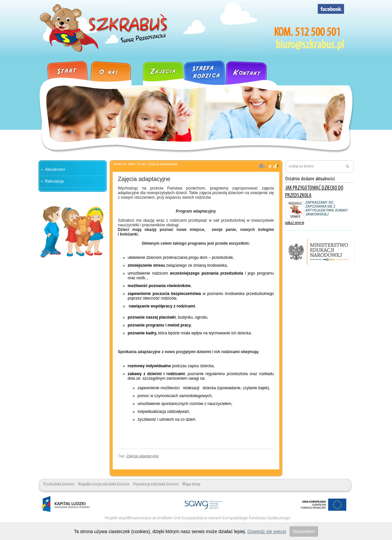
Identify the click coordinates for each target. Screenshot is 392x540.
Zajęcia (163, 70)
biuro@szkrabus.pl (310, 45)
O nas (111, 70)
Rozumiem (304, 531)
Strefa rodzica (205, 70)
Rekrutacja (54, 181)
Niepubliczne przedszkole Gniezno (104, 484)
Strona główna (64, 70)
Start (131, 164)
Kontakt (254, 70)
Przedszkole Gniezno (59, 484)
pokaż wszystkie (342, 235)
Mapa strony (191, 484)
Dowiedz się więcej (267, 531)
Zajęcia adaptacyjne (163, 164)
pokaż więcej (295, 223)
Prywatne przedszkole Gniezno (156, 484)
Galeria (137, 70)
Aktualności (55, 169)
